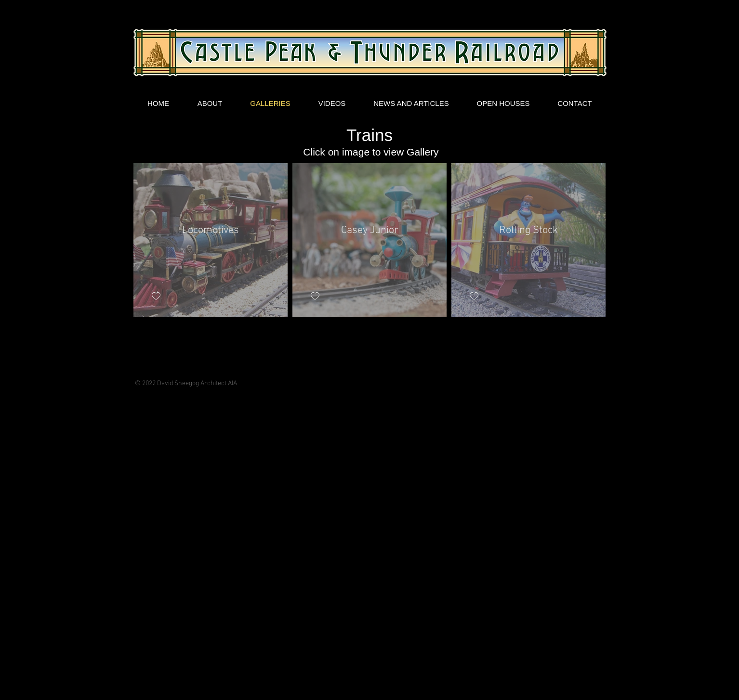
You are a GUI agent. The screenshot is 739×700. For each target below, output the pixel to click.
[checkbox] (156, 296)
